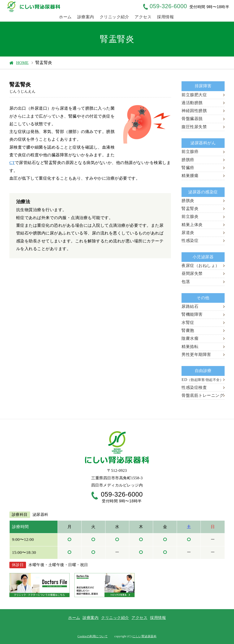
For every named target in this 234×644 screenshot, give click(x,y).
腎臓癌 (188, 168)
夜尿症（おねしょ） (201, 266)
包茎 (186, 282)
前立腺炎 (190, 217)
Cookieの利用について (93, 636)
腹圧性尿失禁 (194, 127)
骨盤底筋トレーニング (203, 395)
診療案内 (86, 17)
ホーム (65, 17)
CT (12, 163)
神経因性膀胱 (194, 111)
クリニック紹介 (114, 17)
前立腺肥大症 (194, 95)
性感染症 (190, 241)
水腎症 (188, 323)
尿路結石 (190, 306)
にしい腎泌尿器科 (144, 636)
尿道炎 (188, 233)
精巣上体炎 (192, 225)
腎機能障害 (192, 314)
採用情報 (165, 17)
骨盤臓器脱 (192, 119)
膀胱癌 (188, 160)
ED (202, 380)
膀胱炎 (188, 201)
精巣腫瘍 (190, 176)
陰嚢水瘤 (190, 338)
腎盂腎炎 (190, 209)
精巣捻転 (190, 347)
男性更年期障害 (196, 355)
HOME (22, 63)
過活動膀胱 (192, 103)
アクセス (143, 17)
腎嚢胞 (188, 331)
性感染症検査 (194, 388)
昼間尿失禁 (192, 274)
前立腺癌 (190, 152)
